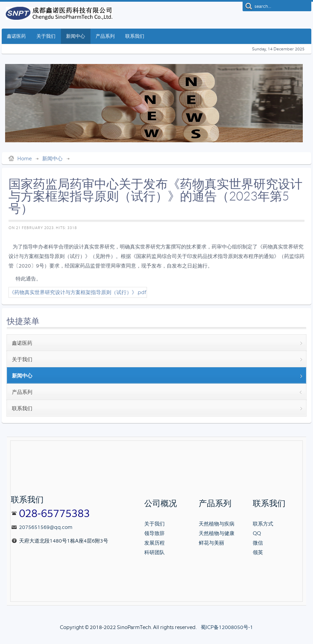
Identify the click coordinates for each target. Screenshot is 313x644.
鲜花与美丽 (211, 543)
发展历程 (154, 543)
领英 (258, 552)
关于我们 (154, 524)
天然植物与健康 (217, 533)
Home (24, 159)
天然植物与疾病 (217, 524)
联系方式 (263, 524)
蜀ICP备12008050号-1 (227, 627)
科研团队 (154, 552)
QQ (257, 533)
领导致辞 (154, 533)
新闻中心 (52, 159)
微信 (258, 543)
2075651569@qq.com (46, 527)
